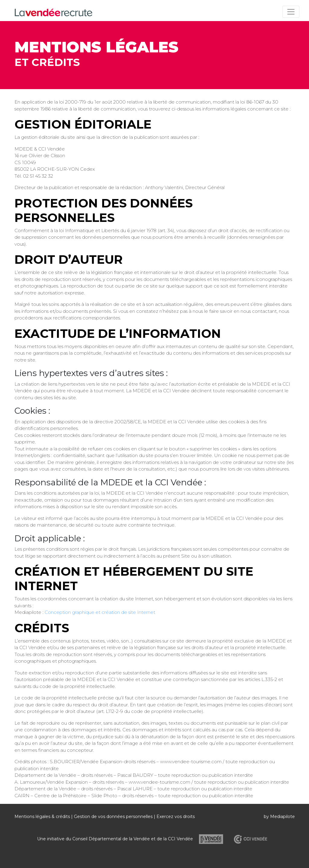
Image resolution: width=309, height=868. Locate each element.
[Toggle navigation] (291, 12)
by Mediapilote (279, 817)
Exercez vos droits (176, 817)
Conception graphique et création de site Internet (100, 612)
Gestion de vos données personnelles (113, 817)
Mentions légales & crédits (42, 817)
